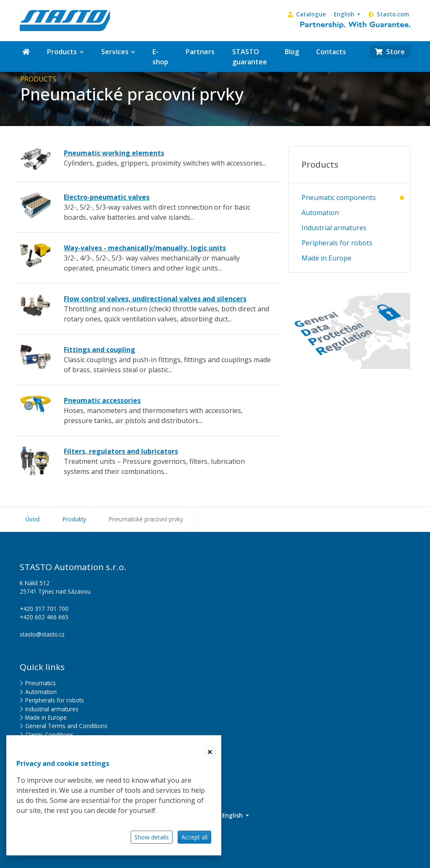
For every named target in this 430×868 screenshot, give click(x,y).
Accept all (194, 837)
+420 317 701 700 (44, 609)
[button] (347, 14)
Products (320, 164)
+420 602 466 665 (44, 617)
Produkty (74, 519)
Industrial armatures (334, 228)
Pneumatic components (339, 197)
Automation (320, 213)
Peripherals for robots (337, 243)
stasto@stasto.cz (42, 634)
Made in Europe (326, 258)
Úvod (33, 519)
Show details (152, 837)
